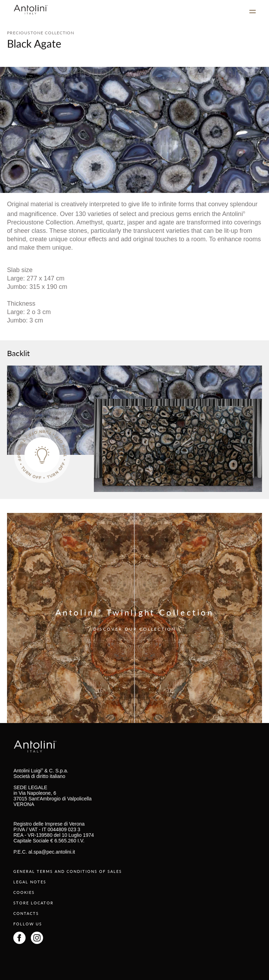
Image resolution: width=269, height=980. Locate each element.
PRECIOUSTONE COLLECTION (41, 33)
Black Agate (34, 43)
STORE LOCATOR (33, 903)
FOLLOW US (28, 924)
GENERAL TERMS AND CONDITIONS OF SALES (68, 871)
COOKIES (24, 892)
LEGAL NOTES (30, 882)
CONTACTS (26, 913)
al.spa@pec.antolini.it (52, 852)
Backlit (18, 353)
